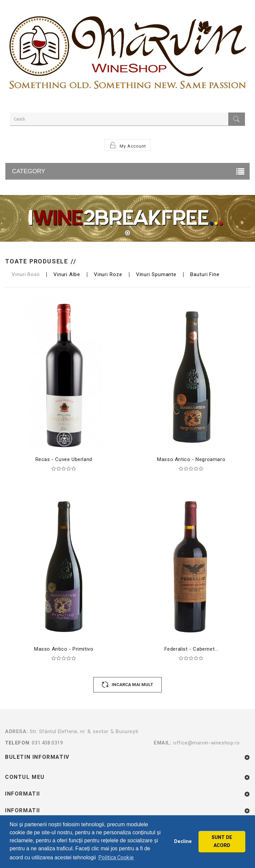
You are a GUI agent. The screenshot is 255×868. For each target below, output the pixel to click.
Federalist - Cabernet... (191, 649)
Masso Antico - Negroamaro (191, 459)
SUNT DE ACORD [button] (222, 841)
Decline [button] (183, 841)
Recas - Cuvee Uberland (64, 459)
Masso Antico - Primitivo (64, 649)
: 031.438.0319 (79, 743)
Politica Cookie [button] (116, 857)
